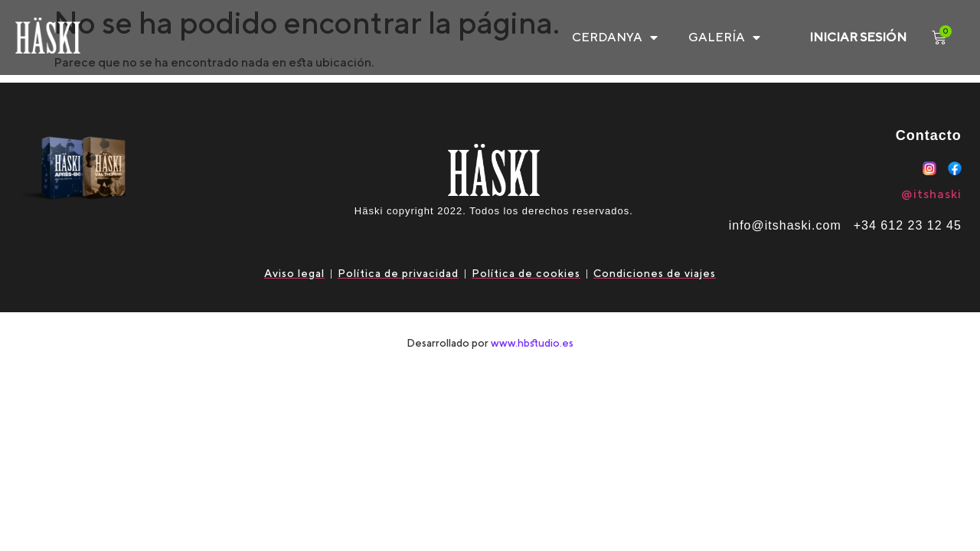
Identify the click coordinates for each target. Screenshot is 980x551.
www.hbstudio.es (532, 343)
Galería (724, 37)
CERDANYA (615, 37)
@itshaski (931, 194)
